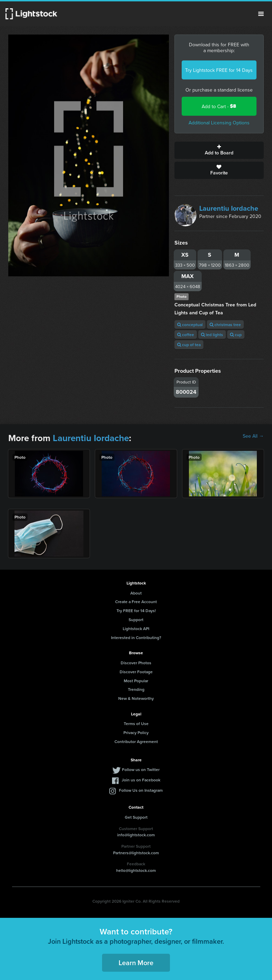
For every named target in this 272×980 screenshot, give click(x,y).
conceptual (190, 325)
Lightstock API (136, 629)
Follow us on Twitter (141, 769)
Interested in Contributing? (136, 638)
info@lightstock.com (136, 835)
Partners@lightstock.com (136, 853)
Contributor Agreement (136, 741)
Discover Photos (136, 663)
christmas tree (225, 325)
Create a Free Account (136, 602)
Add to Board (219, 150)
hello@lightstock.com (136, 870)
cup (236, 335)
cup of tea (189, 345)
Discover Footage (136, 672)
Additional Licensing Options (219, 123)
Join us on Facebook (141, 780)
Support (136, 620)
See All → (253, 436)
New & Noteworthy (136, 698)
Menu (261, 14)
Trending (136, 689)
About (136, 593)
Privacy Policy (136, 732)
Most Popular (136, 681)
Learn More (136, 963)
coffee (186, 335)
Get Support (136, 817)
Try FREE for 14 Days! (136, 611)
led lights (212, 335)
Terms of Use (136, 724)
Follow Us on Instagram (141, 790)
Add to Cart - (219, 106)
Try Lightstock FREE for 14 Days (219, 70)
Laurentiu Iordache (229, 208)
